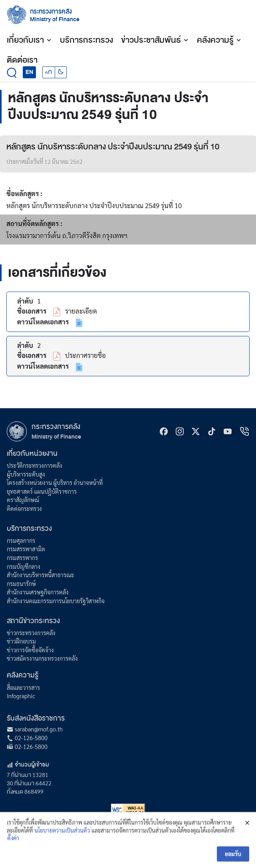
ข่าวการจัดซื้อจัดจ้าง (30, 650)
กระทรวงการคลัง (51, 12)
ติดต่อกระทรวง (24, 508)
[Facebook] (164, 431)
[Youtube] (228, 431)
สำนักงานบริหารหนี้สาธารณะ (41, 575)
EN (29, 72)
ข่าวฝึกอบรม (21, 641)
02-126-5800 (31, 738)
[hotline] (244, 431)
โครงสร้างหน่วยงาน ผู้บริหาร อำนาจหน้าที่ (55, 483)
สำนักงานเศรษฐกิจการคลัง (38, 592)
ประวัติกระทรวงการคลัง (35, 465)
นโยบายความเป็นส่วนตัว (62, 841)
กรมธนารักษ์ (21, 584)
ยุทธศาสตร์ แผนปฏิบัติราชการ (42, 491)
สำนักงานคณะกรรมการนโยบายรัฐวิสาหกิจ (56, 601)
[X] (196, 431)
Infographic (21, 696)
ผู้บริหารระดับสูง (26, 474)
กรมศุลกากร (21, 540)
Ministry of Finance (56, 437)
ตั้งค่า (13, 849)
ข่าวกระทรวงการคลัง (31, 633)
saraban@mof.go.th (39, 729)
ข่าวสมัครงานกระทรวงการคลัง (42, 658)
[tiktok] (212, 431)
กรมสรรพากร (22, 558)
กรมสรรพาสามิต (26, 549)
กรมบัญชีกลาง (24, 566)
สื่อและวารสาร (23, 687)
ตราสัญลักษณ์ (23, 500)
